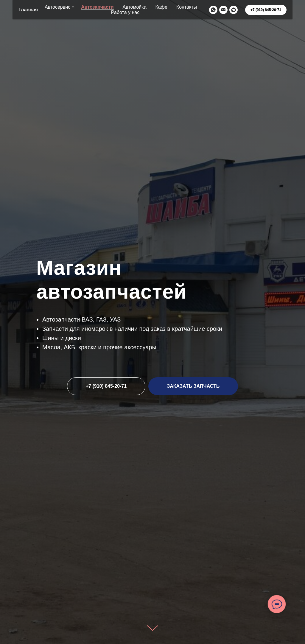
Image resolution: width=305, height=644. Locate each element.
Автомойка (135, 7)
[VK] (234, 10)
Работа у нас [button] (125, 12)
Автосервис (57, 7)
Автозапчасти (97, 7)
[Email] (223, 10)
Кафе (161, 7)
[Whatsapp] (213, 10)
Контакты (187, 7)
